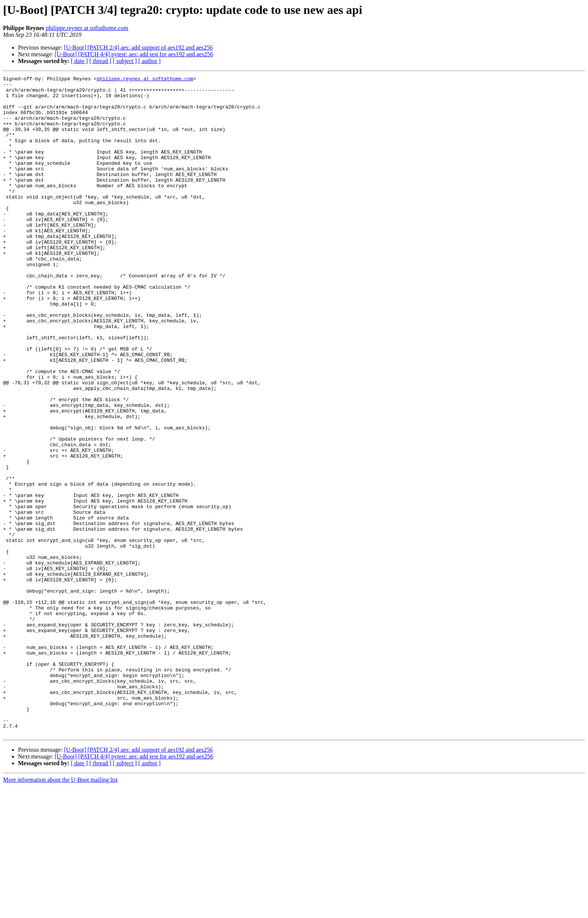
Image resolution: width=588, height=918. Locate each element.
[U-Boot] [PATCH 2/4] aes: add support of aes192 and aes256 (138, 47)
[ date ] (79, 61)
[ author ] (150, 61)
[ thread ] (100, 61)
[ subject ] (125, 61)
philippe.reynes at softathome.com (87, 28)
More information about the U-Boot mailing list (60, 911)
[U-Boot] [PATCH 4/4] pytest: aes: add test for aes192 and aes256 (134, 54)
